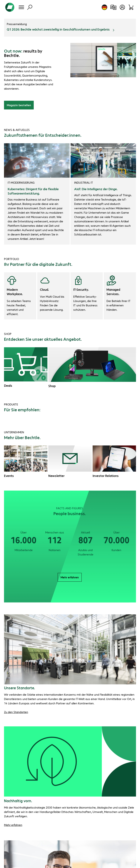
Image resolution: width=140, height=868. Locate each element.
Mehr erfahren (70, 577)
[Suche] (30, 7)
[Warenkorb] (131, 7)
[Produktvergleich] (113, 7)
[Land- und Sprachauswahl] (104, 7)
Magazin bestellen (19, 105)
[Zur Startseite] (10, 7)
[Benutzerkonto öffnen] (122, 7)
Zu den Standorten (16, 712)
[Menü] (21, 7)
